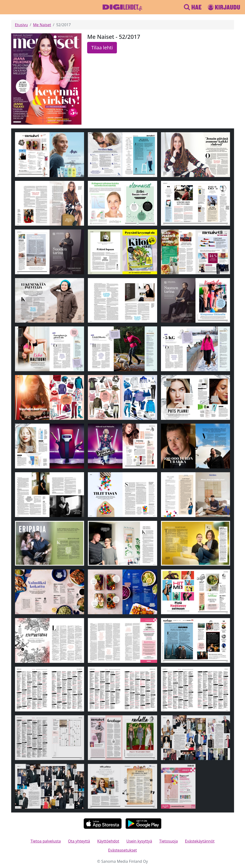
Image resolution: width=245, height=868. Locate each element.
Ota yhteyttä (79, 841)
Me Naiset (42, 25)
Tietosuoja (169, 841)
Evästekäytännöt (200, 841)
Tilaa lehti (102, 48)
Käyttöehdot (108, 841)
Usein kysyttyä (139, 841)
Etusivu (21, 25)
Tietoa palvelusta (46, 841)
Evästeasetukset (122, 850)
